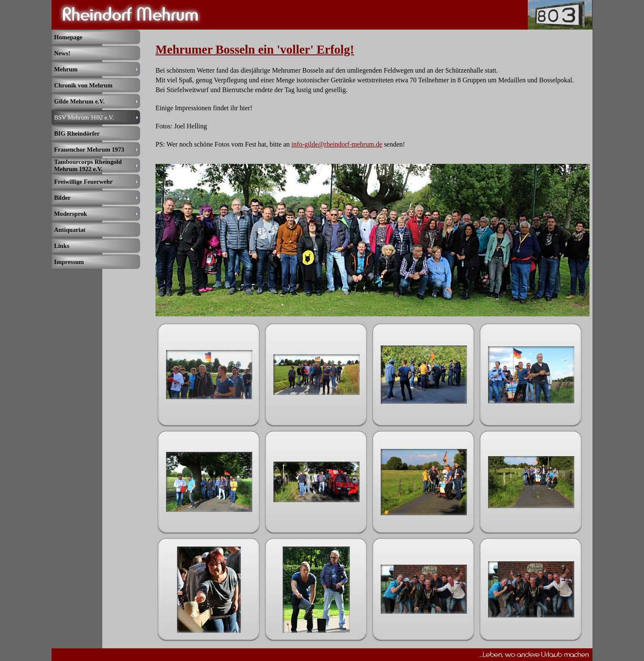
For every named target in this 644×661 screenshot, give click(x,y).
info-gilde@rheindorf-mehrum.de (337, 144)
